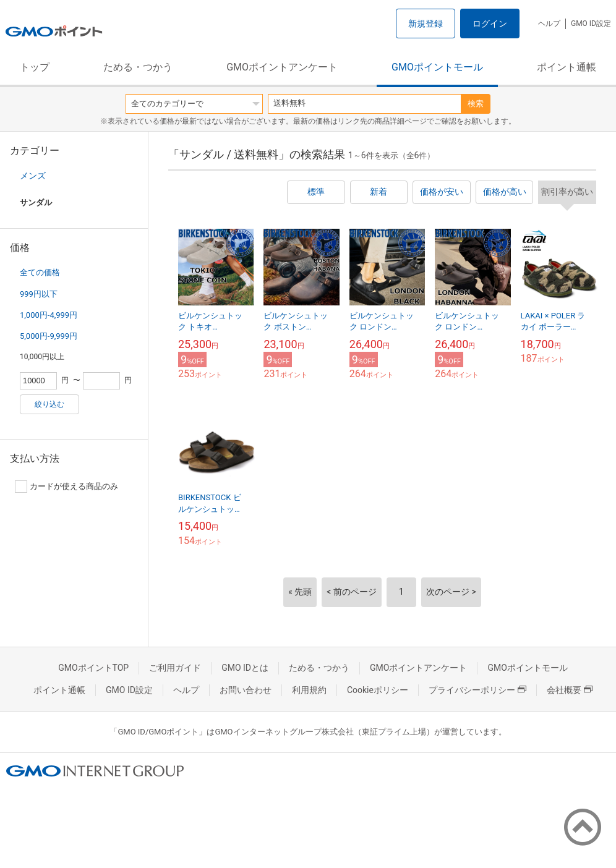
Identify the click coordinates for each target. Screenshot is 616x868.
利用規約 (309, 690)
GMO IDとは (245, 668)
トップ (35, 67)
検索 (476, 104)
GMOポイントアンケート (282, 67)
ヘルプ (549, 23)
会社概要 (570, 690)
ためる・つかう (138, 67)
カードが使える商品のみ (66, 487)
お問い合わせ (246, 690)
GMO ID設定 (591, 23)
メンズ (33, 176)
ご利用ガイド (175, 668)
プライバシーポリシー (477, 690)
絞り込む (49, 404)
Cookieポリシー (378, 690)
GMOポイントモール (437, 67)
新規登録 (426, 23)
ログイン (490, 23)
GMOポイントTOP (93, 668)
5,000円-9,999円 (49, 336)
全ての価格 (40, 272)
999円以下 (39, 294)
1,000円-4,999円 (49, 315)
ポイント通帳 (567, 67)
